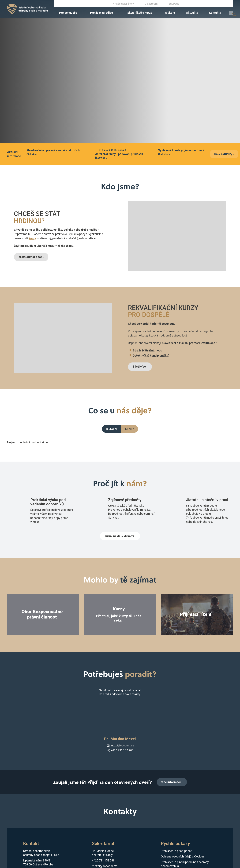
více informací (171, 783)
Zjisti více (140, 367)
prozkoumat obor (31, 257)
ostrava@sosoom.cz (221, 5)
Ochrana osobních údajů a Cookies (183, 857)
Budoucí (112, 429)
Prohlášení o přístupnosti (177, 852)
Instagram (117, 4)
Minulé (130, 429)
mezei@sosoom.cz (120, 746)
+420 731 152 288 (197, 5)
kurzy (33, 238)
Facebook (108, 4)
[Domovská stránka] (31, 11)
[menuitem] (89, 16)
